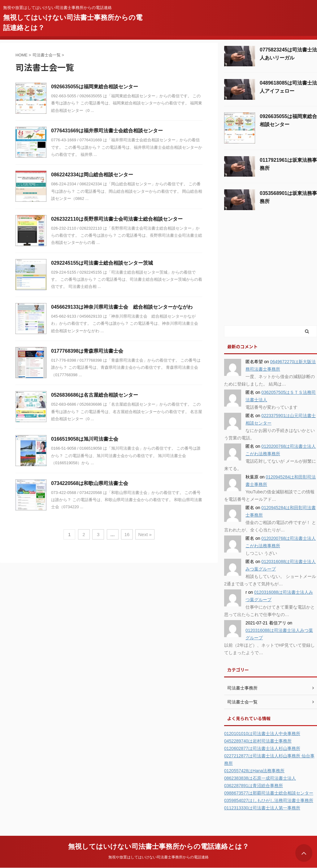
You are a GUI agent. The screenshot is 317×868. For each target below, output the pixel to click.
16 (127, 534)
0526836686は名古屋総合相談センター (95, 395)
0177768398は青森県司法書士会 (87, 351)
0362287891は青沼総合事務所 (254, 786)
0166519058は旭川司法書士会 (85, 439)
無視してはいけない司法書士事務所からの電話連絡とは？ (158, 846)
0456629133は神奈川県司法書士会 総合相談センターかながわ (122, 307)
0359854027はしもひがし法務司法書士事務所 (269, 800)
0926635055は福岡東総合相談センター (95, 87)
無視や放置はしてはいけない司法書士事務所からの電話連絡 (158, 857)
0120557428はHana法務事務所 (254, 771)
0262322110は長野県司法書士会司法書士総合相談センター (117, 219)
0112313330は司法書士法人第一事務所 (262, 808)
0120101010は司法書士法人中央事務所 (262, 734)
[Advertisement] (271, 278)
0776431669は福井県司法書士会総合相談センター (107, 131)
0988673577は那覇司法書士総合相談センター (269, 793)
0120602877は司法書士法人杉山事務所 (262, 748)
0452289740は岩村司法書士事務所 (258, 741)
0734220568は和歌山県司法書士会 (90, 483)
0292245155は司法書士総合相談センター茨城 (102, 263)
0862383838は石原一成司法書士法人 (260, 778)
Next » (145, 534)
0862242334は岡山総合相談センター (92, 175)
